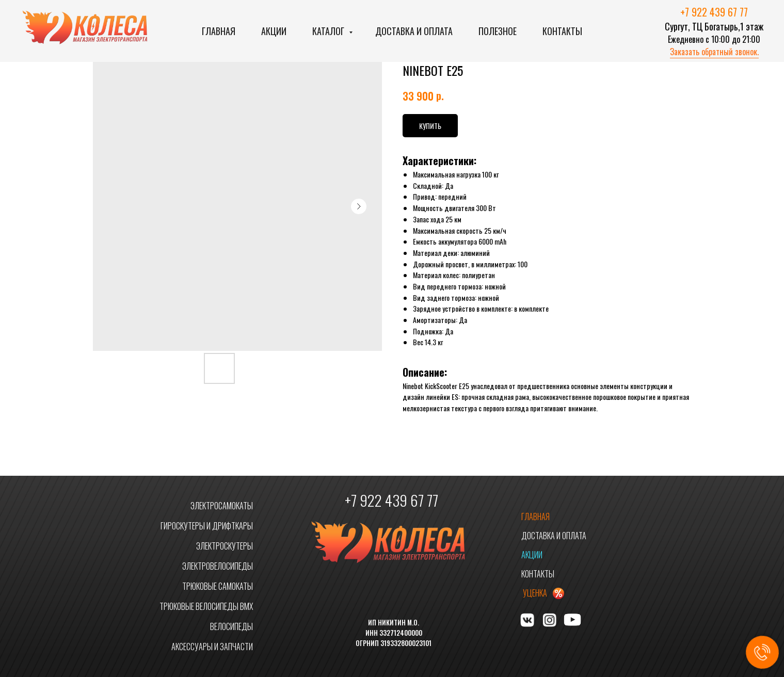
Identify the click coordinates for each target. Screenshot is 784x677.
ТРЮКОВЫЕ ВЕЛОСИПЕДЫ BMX (206, 606)
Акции (274, 31)
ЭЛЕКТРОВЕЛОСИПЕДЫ (218, 566)
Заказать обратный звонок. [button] (714, 52)
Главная (219, 31)
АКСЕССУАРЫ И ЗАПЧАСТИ (212, 647)
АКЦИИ (532, 555)
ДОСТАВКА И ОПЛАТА (554, 536)
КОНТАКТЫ (538, 574)
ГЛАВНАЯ (535, 517)
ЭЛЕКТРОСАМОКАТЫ (222, 506)
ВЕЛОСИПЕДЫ (231, 626)
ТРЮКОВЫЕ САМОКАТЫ (218, 586)
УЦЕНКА (535, 593)
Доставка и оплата (414, 31)
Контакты (562, 31)
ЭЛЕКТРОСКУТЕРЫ (225, 546)
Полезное (498, 31)
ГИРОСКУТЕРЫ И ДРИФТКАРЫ (207, 526)
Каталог (329, 31)
